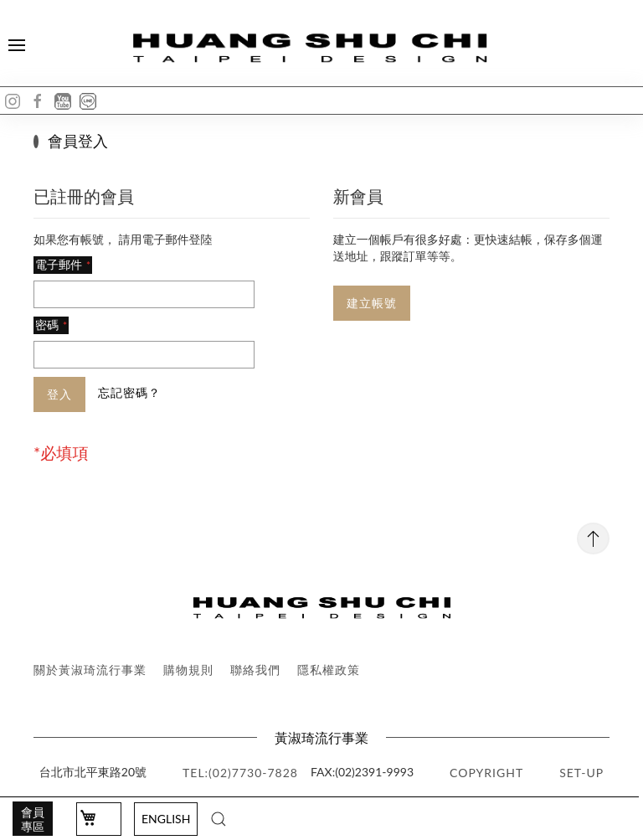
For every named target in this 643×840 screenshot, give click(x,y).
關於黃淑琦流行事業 (90, 670)
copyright (486, 773)
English (166, 819)
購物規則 (188, 670)
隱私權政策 (329, 670)
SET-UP (581, 773)
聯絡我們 (255, 670)
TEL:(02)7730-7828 (240, 773)
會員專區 (33, 819)
